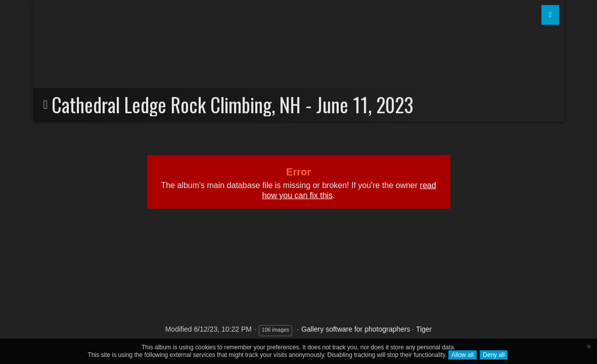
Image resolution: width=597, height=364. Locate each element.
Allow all (463, 355)
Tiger (424, 329)
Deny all (494, 355)
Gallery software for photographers (356, 329)
